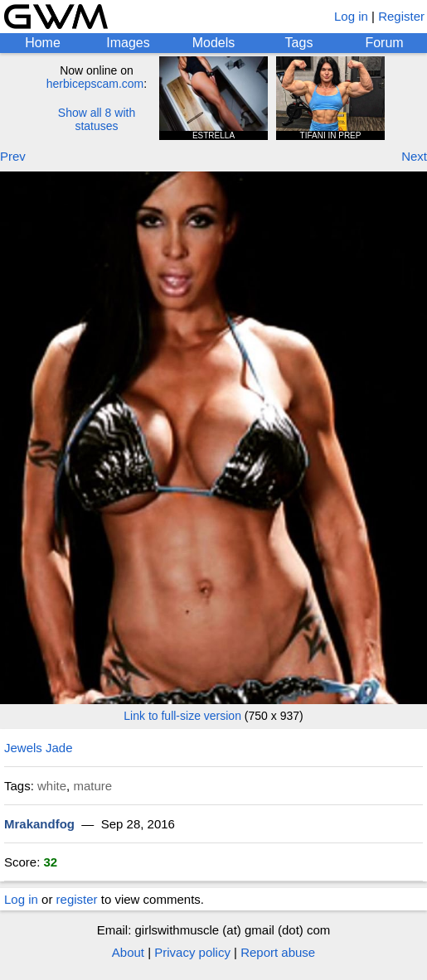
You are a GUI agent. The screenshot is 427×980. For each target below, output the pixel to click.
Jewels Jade (39, 748)
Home (43, 43)
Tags (299, 43)
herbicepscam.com (95, 84)
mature (92, 786)
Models (214, 43)
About (128, 952)
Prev (13, 156)
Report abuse (278, 952)
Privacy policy (192, 952)
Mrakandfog (39, 824)
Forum (384, 43)
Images (128, 43)
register (77, 899)
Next (414, 156)
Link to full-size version (182, 716)
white (52, 786)
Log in (351, 16)
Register (401, 16)
